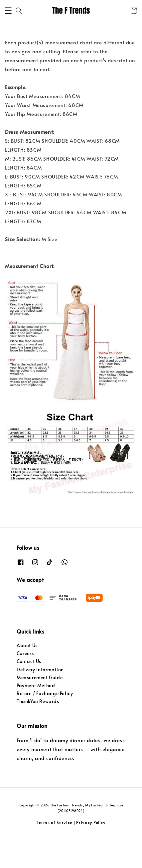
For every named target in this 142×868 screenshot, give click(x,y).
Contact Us (29, 693)
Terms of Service (55, 854)
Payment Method (36, 717)
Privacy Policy (91, 854)
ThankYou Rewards (38, 733)
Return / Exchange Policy (45, 725)
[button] (8, 43)
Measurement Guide (40, 710)
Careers (25, 685)
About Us (27, 677)
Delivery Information (40, 702)
